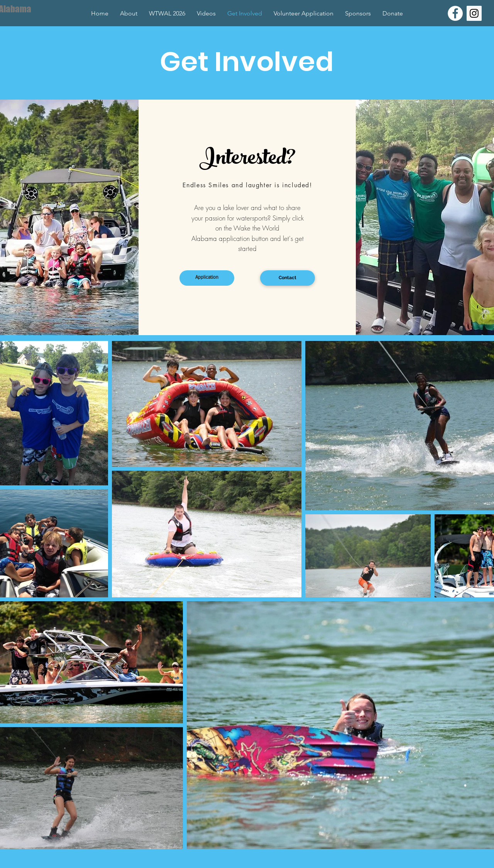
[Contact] (288, 278)
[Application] (207, 278)
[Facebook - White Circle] (455, 13)
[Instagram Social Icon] (474, 13)
